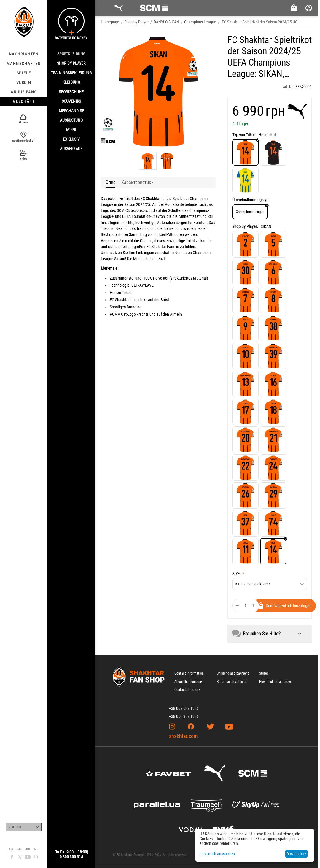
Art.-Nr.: (289, 87)
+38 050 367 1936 (184, 716)
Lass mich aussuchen (217, 854)
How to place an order (275, 682)
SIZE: (237, 574)
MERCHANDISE (71, 111)
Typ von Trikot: (244, 135)
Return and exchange (232, 682)
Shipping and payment (233, 673)
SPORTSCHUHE (71, 92)
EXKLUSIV (71, 139)
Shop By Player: (245, 226)
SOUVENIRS (71, 101)
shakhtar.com (183, 736)
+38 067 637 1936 (184, 708)
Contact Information (189, 673)
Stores (264, 673)
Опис (110, 182)
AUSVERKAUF (71, 149)
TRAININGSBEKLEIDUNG (71, 73)
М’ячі (71, 130)
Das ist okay (296, 854)
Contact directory (187, 690)
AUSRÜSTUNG (71, 120)
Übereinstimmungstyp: (251, 200)
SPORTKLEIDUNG (71, 54)
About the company (188, 682)
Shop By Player (71, 63)
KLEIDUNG (71, 82)
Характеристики (137, 182)
